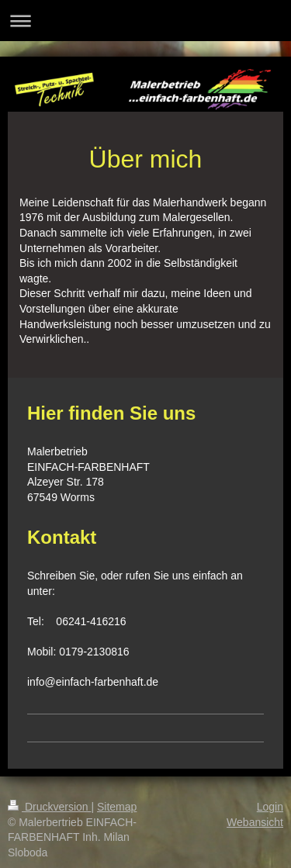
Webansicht (255, 822)
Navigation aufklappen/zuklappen (145, 21)
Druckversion (49, 807)
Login (270, 807)
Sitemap (117, 807)
